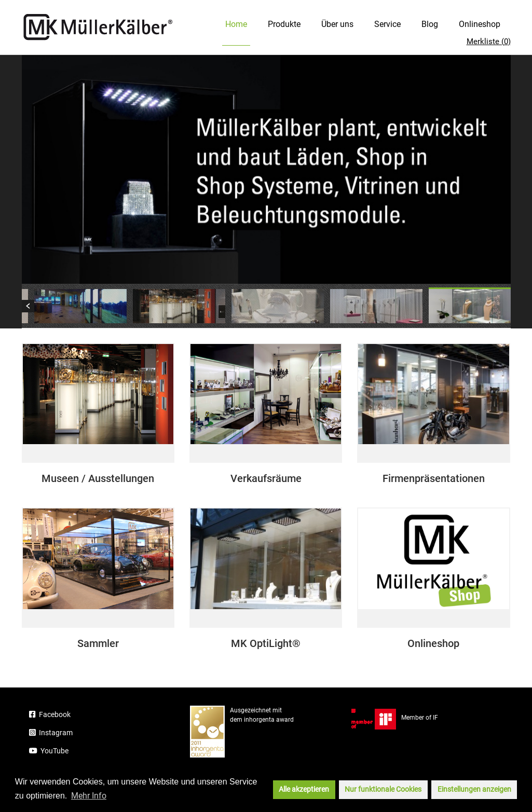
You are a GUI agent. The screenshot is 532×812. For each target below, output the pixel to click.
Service (387, 24)
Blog (430, 24)
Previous (28, 306)
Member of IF (395, 718)
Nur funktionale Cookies (383, 789)
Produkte (284, 24)
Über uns (337, 24)
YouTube (49, 751)
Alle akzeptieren (304, 789)
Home (236, 24)
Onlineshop (480, 24)
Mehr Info (89, 796)
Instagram (51, 733)
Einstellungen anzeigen (474, 789)
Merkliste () (489, 42)
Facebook (50, 715)
